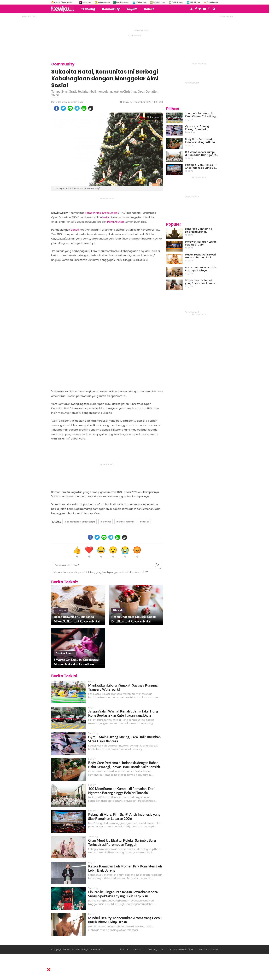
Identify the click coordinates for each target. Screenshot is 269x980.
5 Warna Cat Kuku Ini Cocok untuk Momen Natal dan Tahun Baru (77, 662)
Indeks (149, 9)
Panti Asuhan (116, 222)
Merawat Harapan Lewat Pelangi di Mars (201, 243)
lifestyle (61, 610)
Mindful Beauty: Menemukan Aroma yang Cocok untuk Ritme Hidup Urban (125, 920)
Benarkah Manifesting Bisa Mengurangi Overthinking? (199, 230)
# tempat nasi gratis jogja (80, 522)
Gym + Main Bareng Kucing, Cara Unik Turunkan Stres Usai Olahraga (197, 128)
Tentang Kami (155, 949)
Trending (88, 9)
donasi (75, 230)
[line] (70, 108)
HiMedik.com (195, 2)
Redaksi (138, 949)
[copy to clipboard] (91, 108)
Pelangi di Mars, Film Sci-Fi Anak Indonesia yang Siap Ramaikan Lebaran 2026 (124, 816)
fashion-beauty (65, 653)
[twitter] (63, 108)
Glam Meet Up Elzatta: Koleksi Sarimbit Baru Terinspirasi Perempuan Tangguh (122, 842)
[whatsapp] (84, 108)
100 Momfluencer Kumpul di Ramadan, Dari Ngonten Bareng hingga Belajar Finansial (121, 791)
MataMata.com (104, 2)
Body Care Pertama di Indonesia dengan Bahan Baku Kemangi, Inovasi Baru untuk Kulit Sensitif (124, 765)
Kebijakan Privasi (208, 949)
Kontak (124, 949)
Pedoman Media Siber (181, 949)
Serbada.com (212, 2)
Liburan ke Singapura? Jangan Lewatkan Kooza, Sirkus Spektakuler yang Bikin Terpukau (123, 894)
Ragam (132, 9)
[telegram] (77, 108)
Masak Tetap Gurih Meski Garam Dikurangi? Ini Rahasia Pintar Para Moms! (200, 256)
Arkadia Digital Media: (63, 2)
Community (111, 9)
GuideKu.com (177, 2)
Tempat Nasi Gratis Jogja (101, 213)
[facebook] (56, 108)
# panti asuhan (125, 522)
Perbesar (153, 117)
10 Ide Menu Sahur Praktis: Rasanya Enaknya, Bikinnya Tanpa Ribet (201, 269)
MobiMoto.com (159, 2)
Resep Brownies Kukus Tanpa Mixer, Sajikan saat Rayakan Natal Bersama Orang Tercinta (77, 619)
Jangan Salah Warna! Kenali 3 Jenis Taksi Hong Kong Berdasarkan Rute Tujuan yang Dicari (123, 713)
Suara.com (87, 2)
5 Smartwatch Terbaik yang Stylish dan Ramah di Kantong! (201, 282)
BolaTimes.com (123, 2)
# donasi (105, 522)
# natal (144, 522)
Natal (106, 217)
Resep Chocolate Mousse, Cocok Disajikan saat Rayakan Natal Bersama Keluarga (134, 619)
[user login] (191, 10)
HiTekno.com (141, 2)
